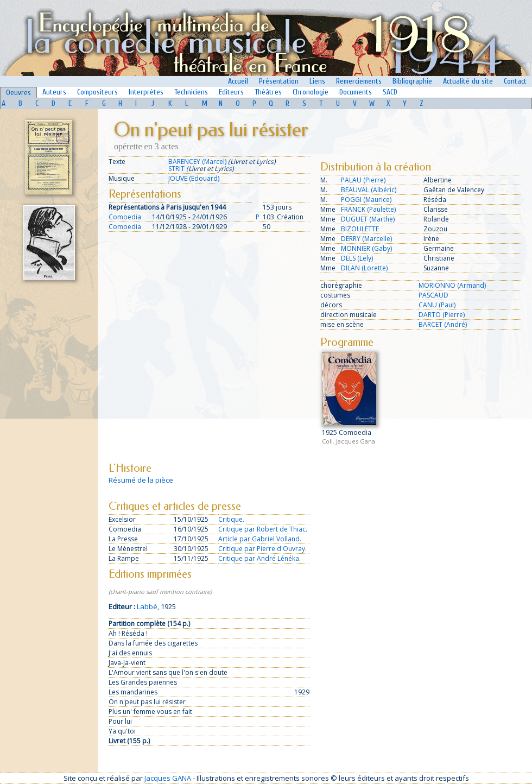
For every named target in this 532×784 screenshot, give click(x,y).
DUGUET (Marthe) (368, 219)
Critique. (231, 519)
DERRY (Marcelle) (366, 239)
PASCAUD (433, 295)
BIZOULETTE (360, 229)
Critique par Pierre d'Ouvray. (262, 549)
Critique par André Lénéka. (259, 558)
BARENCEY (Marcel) (197, 162)
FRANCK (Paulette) (368, 209)
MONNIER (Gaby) (366, 248)
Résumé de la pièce (141, 480)
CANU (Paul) (437, 305)
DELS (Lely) (357, 258)
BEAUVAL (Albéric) (369, 190)
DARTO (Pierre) (442, 315)
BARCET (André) (443, 324)
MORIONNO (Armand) (452, 285)
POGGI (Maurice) (366, 200)
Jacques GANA (168, 778)
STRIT (176, 169)
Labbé (147, 606)
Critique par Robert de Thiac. (263, 529)
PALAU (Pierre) (363, 180)
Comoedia (125, 217)
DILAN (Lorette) (364, 268)
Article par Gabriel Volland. (260, 539)
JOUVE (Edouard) (194, 178)
